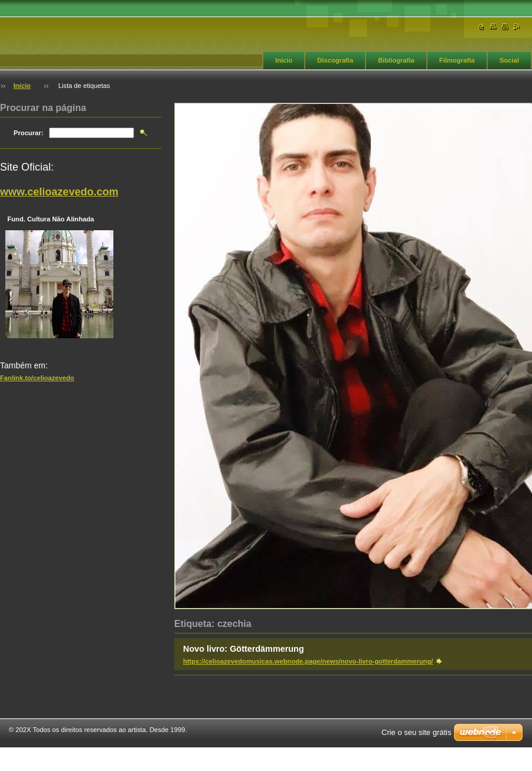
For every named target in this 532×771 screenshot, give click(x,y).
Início (284, 60)
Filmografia (457, 60)
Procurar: (28, 133)
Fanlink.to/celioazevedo (37, 378)
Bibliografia (396, 60)
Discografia (335, 60)
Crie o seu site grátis (417, 732)
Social (509, 60)
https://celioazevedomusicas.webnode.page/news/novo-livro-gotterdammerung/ (308, 661)
